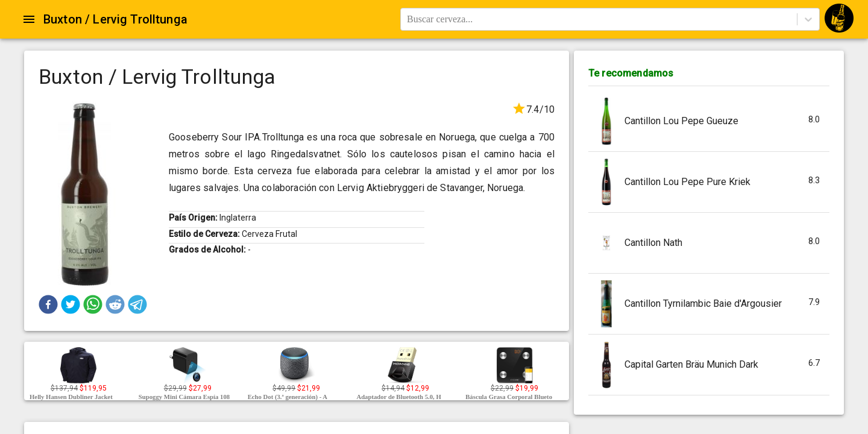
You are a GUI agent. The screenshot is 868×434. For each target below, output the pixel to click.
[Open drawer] (29, 19)
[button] (48, 304)
